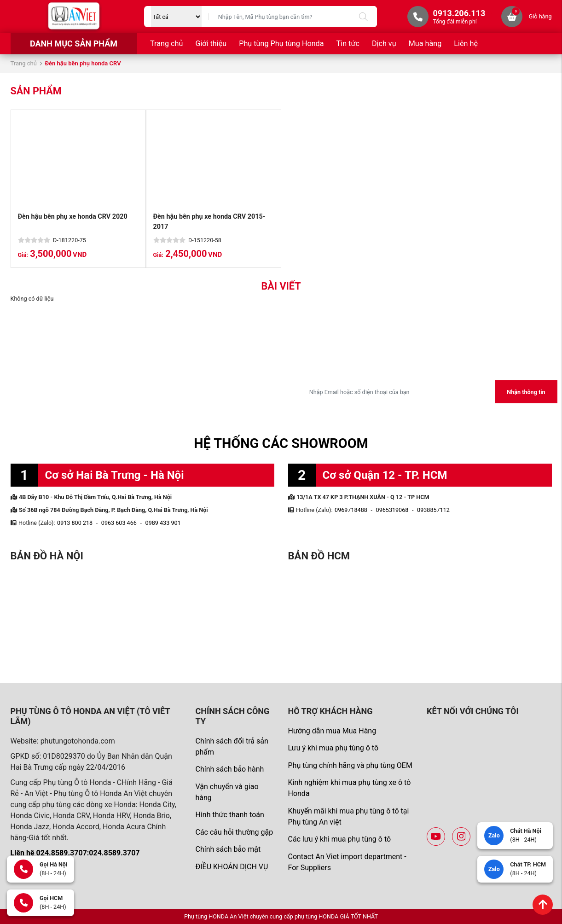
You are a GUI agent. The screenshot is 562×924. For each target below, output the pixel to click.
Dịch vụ (384, 44)
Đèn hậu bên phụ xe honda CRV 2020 (73, 217)
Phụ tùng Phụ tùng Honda (281, 44)
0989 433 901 (163, 523)
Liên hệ (466, 44)
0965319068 (392, 510)
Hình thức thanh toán (229, 815)
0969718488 (351, 510)
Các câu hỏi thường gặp (234, 832)
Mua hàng (425, 44)
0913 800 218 (75, 523)
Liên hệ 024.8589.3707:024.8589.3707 (75, 853)
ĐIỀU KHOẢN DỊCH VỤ (232, 867)
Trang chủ (166, 44)
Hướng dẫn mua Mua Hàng (332, 731)
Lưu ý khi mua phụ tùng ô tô (333, 748)
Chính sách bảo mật (228, 849)
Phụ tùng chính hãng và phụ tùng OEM (350, 765)
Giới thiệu (211, 44)
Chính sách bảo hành (229, 769)
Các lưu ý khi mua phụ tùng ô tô (339, 839)
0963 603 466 (119, 523)
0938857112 (433, 510)
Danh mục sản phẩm (74, 44)
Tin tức (348, 44)
